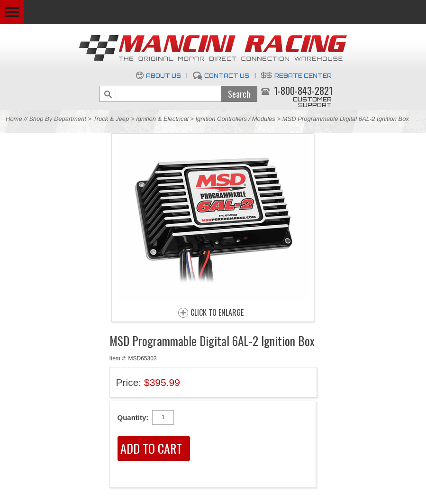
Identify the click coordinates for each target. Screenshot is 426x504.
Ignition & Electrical (163, 119)
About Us (163, 76)
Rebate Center (303, 76)
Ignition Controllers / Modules (236, 119)
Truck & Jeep (111, 119)
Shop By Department (58, 119)
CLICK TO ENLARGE (217, 313)
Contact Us (227, 76)
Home (14, 119)
